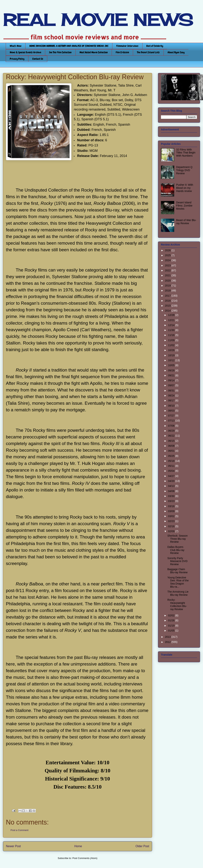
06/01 (172, 451)
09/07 (172, 385)
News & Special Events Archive (25, 52)
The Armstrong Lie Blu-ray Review (178, 593)
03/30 (172, 496)
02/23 (172, 521)
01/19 (172, 626)
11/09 (172, 340)
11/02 (172, 345)
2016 (168, 301)
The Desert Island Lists (148, 52)
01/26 (172, 620)
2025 (168, 255)
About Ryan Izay (176, 52)
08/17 (172, 400)
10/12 (172, 360)
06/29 (172, 431)
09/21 (172, 375)
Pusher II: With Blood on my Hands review (185, 188)
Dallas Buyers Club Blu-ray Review (176, 550)
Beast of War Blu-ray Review (186, 222)
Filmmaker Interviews (127, 46)
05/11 (172, 466)
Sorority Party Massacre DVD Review (177, 561)
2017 (168, 296)
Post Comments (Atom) (85, 858)
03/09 (172, 511)
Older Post (142, 846)
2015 (168, 306)
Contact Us (38, 59)
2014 (168, 311)
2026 (168, 250)
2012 (168, 642)
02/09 (172, 531)
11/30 (172, 330)
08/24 (172, 395)
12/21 (172, 320)
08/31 (172, 391)
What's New (16, 46)
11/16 (172, 335)
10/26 (172, 350)
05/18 (172, 461)
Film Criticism (122, 52)
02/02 (172, 615)
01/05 (172, 631)
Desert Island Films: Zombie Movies (184, 206)
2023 (168, 265)
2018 (168, 290)
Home (78, 846)
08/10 (172, 406)
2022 (168, 270)
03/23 (172, 501)
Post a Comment (19, 830)
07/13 (172, 421)
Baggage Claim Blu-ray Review (177, 571)
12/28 (172, 315)
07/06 (172, 426)
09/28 (172, 370)
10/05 (172, 365)
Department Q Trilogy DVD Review (184, 170)
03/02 (172, 516)
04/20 (172, 481)
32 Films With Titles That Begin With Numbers (186, 153)
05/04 (172, 471)
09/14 (172, 380)
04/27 (172, 476)
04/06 (172, 491)
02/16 (172, 526)
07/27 (172, 416)
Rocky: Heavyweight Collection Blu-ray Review (177, 604)
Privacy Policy (17, 59)
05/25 (172, 456)
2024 (168, 260)
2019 (168, 286)
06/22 (172, 436)
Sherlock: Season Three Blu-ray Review (178, 539)
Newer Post (13, 846)
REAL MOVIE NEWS (98, 20)
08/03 (172, 411)
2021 (168, 275)
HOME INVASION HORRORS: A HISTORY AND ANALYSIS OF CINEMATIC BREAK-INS (69, 46)
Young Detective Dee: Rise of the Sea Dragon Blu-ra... (178, 582)
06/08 (172, 446)
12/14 (172, 325)
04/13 (172, 486)
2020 (168, 281)
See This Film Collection (60, 52)
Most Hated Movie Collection (94, 52)
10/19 (172, 355)
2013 (168, 637)
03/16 (172, 506)
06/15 (172, 441)
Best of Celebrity (155, 46)
